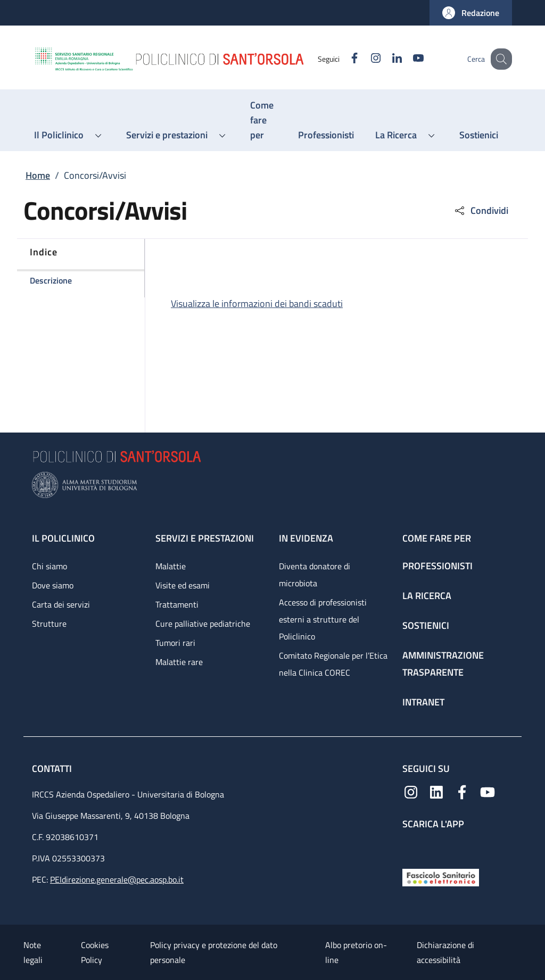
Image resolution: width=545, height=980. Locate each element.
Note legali (33, 952)
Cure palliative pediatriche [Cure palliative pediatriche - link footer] (203, 624)
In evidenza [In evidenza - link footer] (306, 538)
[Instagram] (365, 59)
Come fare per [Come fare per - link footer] (437, 538)
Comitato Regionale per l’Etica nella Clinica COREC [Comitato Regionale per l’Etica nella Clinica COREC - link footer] (333, 664)
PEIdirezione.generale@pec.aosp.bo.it (117, 879)
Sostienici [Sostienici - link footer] (426, 625)
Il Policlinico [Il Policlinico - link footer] (63, 538)
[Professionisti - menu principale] (326, 135)
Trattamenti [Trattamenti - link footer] (177, 604)
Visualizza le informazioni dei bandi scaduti (257, 304)
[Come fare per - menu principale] (263, 120)
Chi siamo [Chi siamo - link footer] (49, 566)
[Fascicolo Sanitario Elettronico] (441, 877)
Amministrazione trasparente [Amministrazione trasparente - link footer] (443, 664)
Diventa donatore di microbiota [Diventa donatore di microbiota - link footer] (315, 575)
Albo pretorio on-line (356, 952)
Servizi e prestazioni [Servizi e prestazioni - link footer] (205, 538)
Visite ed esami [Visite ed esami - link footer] (183, 585)
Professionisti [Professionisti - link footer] (437, 566)
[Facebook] (343, 59)
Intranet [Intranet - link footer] (423, 702)
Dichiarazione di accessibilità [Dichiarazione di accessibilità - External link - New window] (445, 952)
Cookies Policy (95, 952)
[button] (471, 13)
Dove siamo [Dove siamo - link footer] (53, 585)
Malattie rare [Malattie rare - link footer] (179, 662)
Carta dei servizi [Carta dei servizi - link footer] (61, 604)
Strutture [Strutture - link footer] (49, 624)
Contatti (53, 769)
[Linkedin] (386, 59)
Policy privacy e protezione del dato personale (214, 952)
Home (38, 175)
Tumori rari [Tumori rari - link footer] (175, 643)
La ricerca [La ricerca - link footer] (427, 596)
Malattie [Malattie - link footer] (171, 566)
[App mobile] (411, 847)
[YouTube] (407, 59)
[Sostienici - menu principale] (479, 135)
